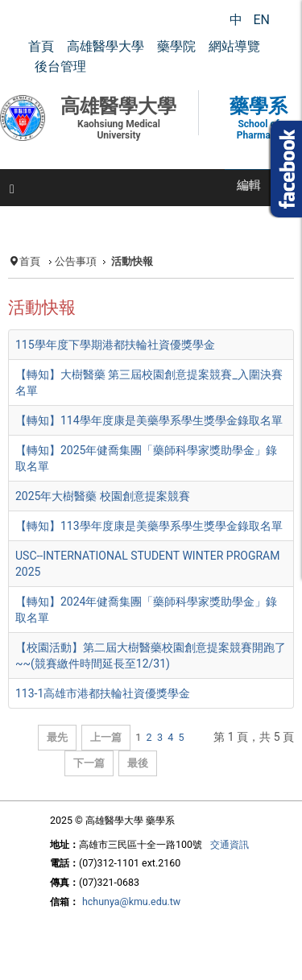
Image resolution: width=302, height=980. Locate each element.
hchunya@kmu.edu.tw (131, 901)
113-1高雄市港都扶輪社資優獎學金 (103, 693)
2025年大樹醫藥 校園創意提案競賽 (103, 496)
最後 (138, 763)
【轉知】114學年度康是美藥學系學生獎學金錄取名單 (149, 420)
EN (261, 20)
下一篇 (89, 763)
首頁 (30, 261)
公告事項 (76, 261)
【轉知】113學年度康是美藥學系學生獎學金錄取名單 (149, 526)
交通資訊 (230, 844)
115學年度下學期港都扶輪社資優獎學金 (115, 345)
